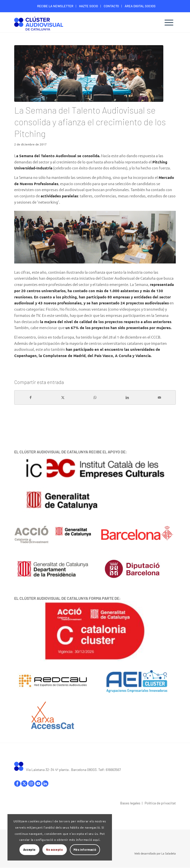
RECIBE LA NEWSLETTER (55, 6)
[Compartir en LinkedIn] (127, 397)
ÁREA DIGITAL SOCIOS (140, 6)
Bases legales (130, 803)
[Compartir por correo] (160, 397)
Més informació (85, 850)
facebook (17, 784)
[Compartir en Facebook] (31, 397)
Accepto (29, 850)
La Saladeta (169, 853)
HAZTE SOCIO (89, 6)
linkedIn (45, 784)
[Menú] (169, 22)
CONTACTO (111, 6)
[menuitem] (55, 6)
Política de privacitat (160, 803)
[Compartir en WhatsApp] (95, 397)
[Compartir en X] (63, 397)
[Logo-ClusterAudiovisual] (79, 23)
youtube (38, 784)
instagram (31, 784)
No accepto (54, 850)
